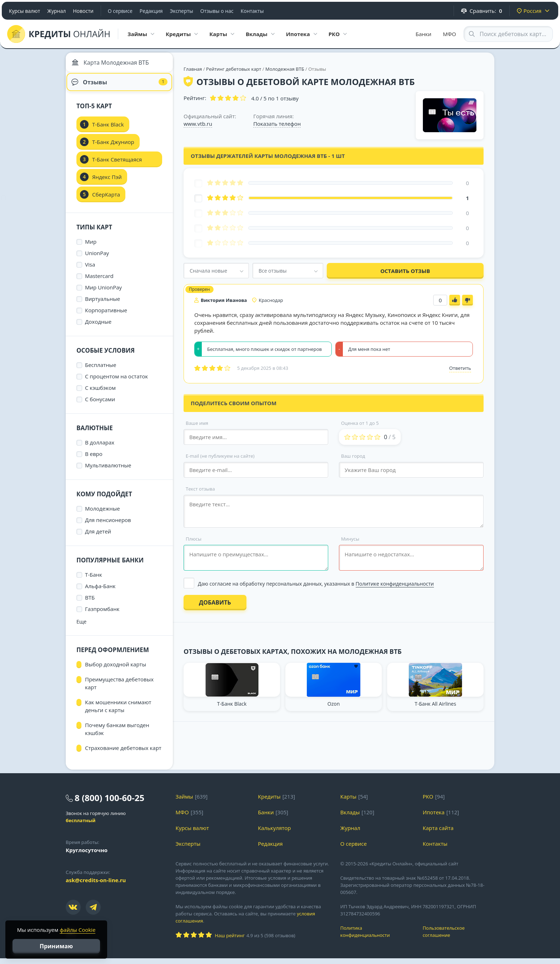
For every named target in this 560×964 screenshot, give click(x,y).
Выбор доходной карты (116, 670)
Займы (184, 802)
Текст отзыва (200, 489)
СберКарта (106, 200)
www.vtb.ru (198, 124)
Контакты (252, 11)
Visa (90, 270)
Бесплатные (101, 371)
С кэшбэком (100, 393)
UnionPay (97, 259)
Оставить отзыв (405, 271)
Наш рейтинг (230, 941)
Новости (83, 11)
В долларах (100, 448)
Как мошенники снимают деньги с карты (118, 712)
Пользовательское (458, 937)
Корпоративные (106, 316)
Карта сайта (438, 834)
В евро (94, 459)
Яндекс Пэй (107, 183)
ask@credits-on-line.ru (96, 886)
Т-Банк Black (108, 130)
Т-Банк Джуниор (113, 148)
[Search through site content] (508, 34)
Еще (81, 627)
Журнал (56, 11)
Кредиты (269, 802)
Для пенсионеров (108, 526)
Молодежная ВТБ (285, 69)
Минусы (350, 539)
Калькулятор (274, 834)
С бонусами (100, 405)
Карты (348, 802)
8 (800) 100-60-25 (109, 803)
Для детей (98, 537)
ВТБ (90, 603)
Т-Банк (94, 580)
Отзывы (119, 86)
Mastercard (99, 282)
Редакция (151, 11)
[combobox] (216, 271)
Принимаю (56, 946)
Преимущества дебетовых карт (119, 689)
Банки (424, 34)
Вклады (350, 818)
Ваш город (353, 456)
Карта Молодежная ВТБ (112, 64)
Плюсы (194, 539)
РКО (428, 802)
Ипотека (433, 818)
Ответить (460, 368)
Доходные (98, 327)
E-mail (220, 456)
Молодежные (102, 514)
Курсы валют (24, 11)
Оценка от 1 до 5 (360, 423)
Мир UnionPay (103, 293)
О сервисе (120, 11)
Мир (91, 247)
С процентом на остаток (116, 382)
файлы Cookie (77, 930)
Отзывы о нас (217, 11)
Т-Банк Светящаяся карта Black (117, 167)
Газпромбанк (102, 615)
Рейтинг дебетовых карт (234, 69)
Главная (193, 69)
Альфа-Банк (100, 592)
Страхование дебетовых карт (123, 754)
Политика (376, 937)
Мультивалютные (108, 471)
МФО (449, 34)
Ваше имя (197, 423)
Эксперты (182, 11)
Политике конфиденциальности (395, 584)
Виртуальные (102, 304)
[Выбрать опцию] (333, 584)
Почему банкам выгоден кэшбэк (117, 735)
